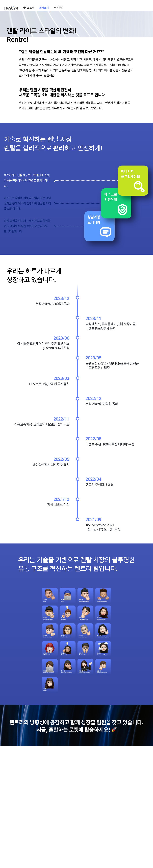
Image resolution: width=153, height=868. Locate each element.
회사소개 (44, 8)
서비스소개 (28, 8)
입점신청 (59, 8)
